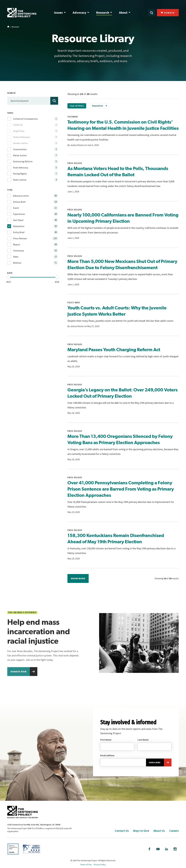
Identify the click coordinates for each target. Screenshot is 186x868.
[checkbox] (33, 119)
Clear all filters (77, 106)
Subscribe (155, 765)
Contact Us (122, 831)
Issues (58, 12)
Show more (78, 578)
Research (103, 12)
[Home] (8, 27)
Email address (107, 758)
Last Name (143, 742)
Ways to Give (141, 831)
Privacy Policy (100, 865)
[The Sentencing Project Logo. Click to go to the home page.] (22, 13)
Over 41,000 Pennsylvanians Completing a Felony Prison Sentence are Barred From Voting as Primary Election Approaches (121, 489)
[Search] (54, 101)
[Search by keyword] (33, 101)
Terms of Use (86, 865)
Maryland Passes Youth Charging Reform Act (114, 350)
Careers (174, 831)
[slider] (8, 277)
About (123, 12)
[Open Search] (152, 13)
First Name (106, 742)
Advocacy (79, 12)
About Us (159, 831)
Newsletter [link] (98, 106)
